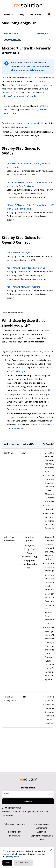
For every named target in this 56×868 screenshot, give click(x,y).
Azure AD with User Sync (19, 253)
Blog (22, 14)
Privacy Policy (14, 832)
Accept (7, 863)
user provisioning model (27, 123)
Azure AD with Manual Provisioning (24, 287)
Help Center (9, 14)
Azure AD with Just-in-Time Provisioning (26, 268)
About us (42, 832)
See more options (23, 863)
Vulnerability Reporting (14, 824)
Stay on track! (28, 788)
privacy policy (13, 857)
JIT (49, 390)
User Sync (21, 371)
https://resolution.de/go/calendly (20, 96)
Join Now (28, 801)
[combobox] (12, 34)
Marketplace (36, 14)
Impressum (14, 836)
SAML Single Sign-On (19, 23)
